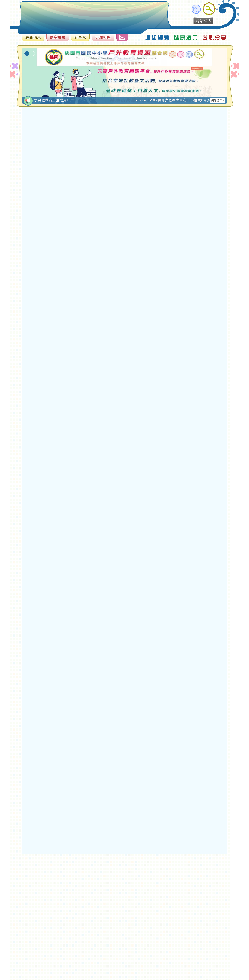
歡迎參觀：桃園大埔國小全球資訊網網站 (38, 17)
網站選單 (218, 100)
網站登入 (204, 21)
